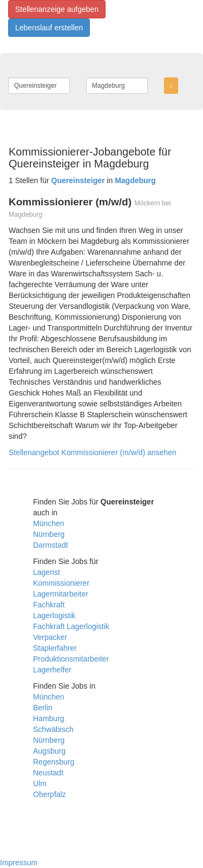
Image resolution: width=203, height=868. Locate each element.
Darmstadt (51, 545)
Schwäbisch (53, 729)
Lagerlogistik (54, 616)
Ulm (40, 783)
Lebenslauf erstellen (49, 28)
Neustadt (48, 773)
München (49, 523)
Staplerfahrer (55, 648)
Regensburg (54, 762)
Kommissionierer (61, 583)
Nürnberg (49, 534)
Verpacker (50, 637)
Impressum (19, 863)
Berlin (43, 708)
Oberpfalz (50, 794)
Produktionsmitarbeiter (71, 659)
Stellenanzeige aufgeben (57, 9)
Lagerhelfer (52, 670)
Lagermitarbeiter (61, 594)
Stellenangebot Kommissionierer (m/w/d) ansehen (93, 452)
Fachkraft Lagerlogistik (71, 626)
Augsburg (49, 751)
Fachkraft (49, 605)
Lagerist (47, 572)
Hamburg (49, 718)
